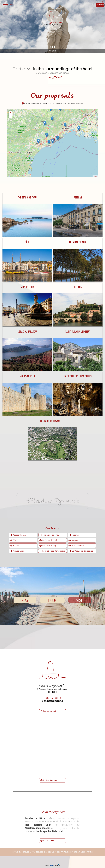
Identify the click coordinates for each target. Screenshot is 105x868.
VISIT (80, 600)
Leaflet (95, 176)
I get (50, 780)
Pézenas (76, 535)
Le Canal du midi (50, 540)
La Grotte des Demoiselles (54, 551)
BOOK (100, 5)
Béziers (16, 545)
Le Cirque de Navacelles (82, 551)
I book (49, 840)
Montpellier (77, 540)
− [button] (10, 116)
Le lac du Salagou (50, 545)
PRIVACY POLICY (67, 852)
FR (101, 2)
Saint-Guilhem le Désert (82, 545)
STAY (25, 600)
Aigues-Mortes (19, 551)
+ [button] (10, 112)
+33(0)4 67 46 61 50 (52, 698)
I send (49, 711)
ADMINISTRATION (87, 852)
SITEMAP (77, 852)
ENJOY (52, 600)
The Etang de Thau (51, 535)
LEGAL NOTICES (54, 852)
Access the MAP (20, 535)
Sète (15, 540)
